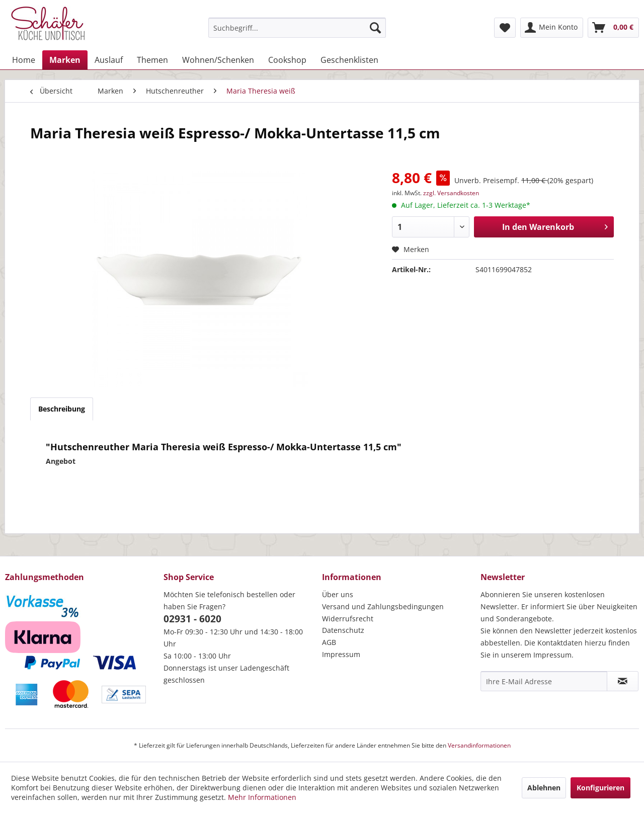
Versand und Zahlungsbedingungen (383, 606)
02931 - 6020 (192, 619)
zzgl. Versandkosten (451, 193)
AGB (329, 642)
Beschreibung (62, 409)
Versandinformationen (479, 745)
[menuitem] (297, 28)
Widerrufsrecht (348, 619)
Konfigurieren (600, 788)
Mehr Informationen (262, 797)
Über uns (338, 594)
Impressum (341, 654)
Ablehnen (544, 788)
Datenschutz (343, 630)
